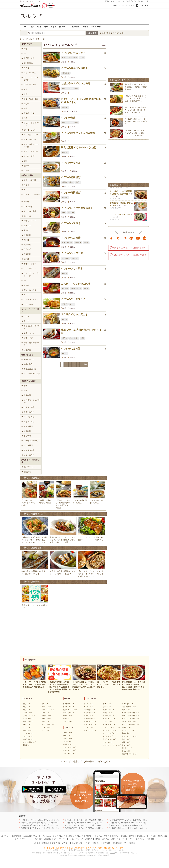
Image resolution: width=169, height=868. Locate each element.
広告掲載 (106, 843)
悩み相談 (39, 839)
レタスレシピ (68, 721)
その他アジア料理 (31, 441)
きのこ (26, 68)
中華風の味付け (30, 369)
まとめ (53, 27)
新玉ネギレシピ (68, 713)
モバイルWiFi (20, 839)
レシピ (71, 839)
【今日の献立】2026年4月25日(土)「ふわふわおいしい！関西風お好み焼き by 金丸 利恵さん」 (57, 825)
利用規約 (46, 843)
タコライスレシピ (109, 739)
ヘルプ (87, 843)
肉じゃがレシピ (90, 713)
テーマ (26, 321)
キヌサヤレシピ (68, 704)
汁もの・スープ (30, 221)
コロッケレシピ (108, 742)
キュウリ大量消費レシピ (131, 718)
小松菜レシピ (27, 745)
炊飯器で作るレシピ (129, 721)
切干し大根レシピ (48, 724)
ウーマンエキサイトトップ (124, 5)
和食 (26, 386)
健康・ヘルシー (30, 333)
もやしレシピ (27, 730)
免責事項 (132, 843)
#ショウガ (65, 152)
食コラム (63, 27)
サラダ (26, 185)
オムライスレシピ (109, 718)
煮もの (26, 230)
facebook (111, 238)
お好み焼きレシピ (90, 721)
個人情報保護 (77, 843)
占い (127, 1)
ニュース (80, 839)
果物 (26, 118)
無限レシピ (126, 742)
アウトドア (28, 338)
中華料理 (27, 395)
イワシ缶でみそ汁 (71, 349)
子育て (107, 1)
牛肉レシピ (27, 704)
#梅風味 (64, 182)
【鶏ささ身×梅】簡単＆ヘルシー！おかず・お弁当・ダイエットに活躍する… (136, 98)
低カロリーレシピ (128, 730)
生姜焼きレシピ (90, 710)
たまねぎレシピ (28, 718)
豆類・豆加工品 (30, 73)
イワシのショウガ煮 (72, 253)
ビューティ (121, 1)
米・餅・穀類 (29, 156)
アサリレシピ (68, 716)
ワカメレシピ (46, 727)
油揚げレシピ (46, 718)
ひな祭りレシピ (68, 741)
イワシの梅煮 (68, 118)
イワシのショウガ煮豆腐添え (77, 208)
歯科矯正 (105, 839)
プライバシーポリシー (61, 843)
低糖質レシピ (127, 727)
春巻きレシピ (108, 713)
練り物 (26, 104)
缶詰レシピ (126, 710)
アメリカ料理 (29, 450)
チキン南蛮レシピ (90, 724)
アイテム (98, 836)
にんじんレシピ (28, 736)
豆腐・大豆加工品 (31, 151)
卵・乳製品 (28, 63)
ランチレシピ (127, 748)
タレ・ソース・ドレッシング (32, 274)
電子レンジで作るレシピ (131, 724)
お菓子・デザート (31, 264)
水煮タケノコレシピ (70, 710)
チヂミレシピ (108, 736)
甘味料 (26, 171)
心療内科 (89, 836)
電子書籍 (150, 839)
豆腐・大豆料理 (30, 180)
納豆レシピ (46, 721)
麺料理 (26, 259)
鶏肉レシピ (27, 710)
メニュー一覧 (144, 1)
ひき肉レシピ (27, 713)
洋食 (26, 390)
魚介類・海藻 (29, 58)
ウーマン (63, 839)
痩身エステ (140, 839)
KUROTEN (17, 836)
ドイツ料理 (28, 426)
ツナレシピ (46, 730)
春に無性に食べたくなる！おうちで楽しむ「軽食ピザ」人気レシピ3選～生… (135, 133)
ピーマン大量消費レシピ (131, 716)
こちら (112, 853)
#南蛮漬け (65, 107)
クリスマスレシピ (69, 750)
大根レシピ (27, 724)
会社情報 (37, 843)
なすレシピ (27, 727)
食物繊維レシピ (127, 733)
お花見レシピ (68, 744)
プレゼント (134, 1)
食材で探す (106, 33)
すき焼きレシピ (90, 718)
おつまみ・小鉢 (30, 211)
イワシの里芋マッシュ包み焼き (78, 133)
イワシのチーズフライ (73, 53)
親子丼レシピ (89, 704)
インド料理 (28, 445)
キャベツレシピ (28, 721)
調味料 (26, 166)
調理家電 (27, 472)
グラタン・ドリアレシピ (112, 727)
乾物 (26, 89)
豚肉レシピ (27, 707)
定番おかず (28, 207)
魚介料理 (27, 249)
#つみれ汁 (78, 243)
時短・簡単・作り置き (32, 344)
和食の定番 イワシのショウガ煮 (78, 147)
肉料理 (26, 240)
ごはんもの (28, 304)
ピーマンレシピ (28, 733)
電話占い (115, 836)
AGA (132, 839)
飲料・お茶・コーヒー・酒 (32, 146)
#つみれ (86, 243)
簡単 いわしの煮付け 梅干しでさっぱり (81, 332)
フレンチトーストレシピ (112, 745)
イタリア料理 (29, 407)
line (131, 238)
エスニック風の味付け (32, 375)
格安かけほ (163, 836)
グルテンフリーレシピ (130, 736)
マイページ (96, 27)
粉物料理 (27, 235)
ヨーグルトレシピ (48, 710)
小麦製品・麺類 (30, 85)
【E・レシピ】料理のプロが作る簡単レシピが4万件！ (84, 762)
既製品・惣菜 (29, 113)
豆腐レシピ (46, 713)
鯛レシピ (66, 718)
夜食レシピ (126, 751)
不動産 (97, 839)
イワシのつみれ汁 (71, 238)
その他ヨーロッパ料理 (32, 401)
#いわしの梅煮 (74, 88)
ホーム (25, 27)
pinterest (145, 238)
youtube (138, 238)
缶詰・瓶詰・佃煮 (31, 99)
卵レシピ (45, 704)
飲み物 (26, 285)
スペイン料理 (29, 417)
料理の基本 (75, 27)
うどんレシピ (89, 727)
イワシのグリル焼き (72, 269)
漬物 (26, 108)
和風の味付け (29, 359)
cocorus (30, 839)
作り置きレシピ (127, 704)
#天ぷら (64, 319)
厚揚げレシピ (46, 716)
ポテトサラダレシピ (110, 733)
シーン (26, 316)
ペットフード (122, 839)
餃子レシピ (107, 707)
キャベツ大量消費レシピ (131, 713)
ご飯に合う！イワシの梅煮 (76, 84)
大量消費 (27, 350)
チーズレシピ (46, 707)
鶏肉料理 (27, 245)
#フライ (64, 58)
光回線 (153, 836)
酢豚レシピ (107, 704)
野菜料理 (27, 254)
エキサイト (144, 5)
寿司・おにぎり (30, 290)
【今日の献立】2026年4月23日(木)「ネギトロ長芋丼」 (130, 823)
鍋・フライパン (30, 467)
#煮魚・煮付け (74, 338)
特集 (39, 27)
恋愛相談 (48, 839)
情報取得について (119, 843)
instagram (125, 238)
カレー (26, 295)
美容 (113, 839)
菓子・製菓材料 (30, 140)
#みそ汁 (64, 353)
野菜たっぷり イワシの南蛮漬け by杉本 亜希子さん (81, 101)
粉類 (26, 94)
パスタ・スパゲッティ (32, 196)
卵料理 (26, 202)
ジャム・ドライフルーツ (32, 124)
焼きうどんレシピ (90, 730)
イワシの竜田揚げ (71, 193)
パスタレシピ (108, 721)
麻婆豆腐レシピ (108, 710)
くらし (113, 1)
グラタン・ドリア (31, 300)
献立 (33, 27)
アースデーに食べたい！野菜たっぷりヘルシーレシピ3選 (136, 121)
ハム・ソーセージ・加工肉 (32, 79)
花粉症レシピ (68, 739)
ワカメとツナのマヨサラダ (120, 216)
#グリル (64, 273)
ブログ (107, 836)
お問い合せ (96, 843)
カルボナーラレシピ (110, 730)
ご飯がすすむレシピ (129, 754)
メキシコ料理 (29, 455)
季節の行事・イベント (32, 327)
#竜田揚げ (65, 197)
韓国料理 (27, 431)
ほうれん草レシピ (29, 742)
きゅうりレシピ (28, 739)
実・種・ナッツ (30, 130)
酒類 (26, 161)
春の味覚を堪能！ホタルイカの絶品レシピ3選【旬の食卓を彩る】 (136, 87)
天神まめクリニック (75, 836)
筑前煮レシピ (89, 716)
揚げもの (27, 216)
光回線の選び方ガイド (32, 836)
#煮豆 (64, 213)
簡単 (46, 27)
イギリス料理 (29, 422)
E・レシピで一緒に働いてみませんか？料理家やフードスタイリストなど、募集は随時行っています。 (85, 848)
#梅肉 (71, 182)
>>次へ (84, 364)
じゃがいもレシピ (29, 716)
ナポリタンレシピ (109, 724)
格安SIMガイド (143, 836)
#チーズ (82, 58)
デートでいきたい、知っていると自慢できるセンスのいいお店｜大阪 (92, 825)
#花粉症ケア (73, 58)
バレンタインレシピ (70, 753)
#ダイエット (66, 258)
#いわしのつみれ (67, 243)
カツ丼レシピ (89, 707)
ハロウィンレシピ (69, 747)
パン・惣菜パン (30, 268)
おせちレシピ (68, 733)
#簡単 (83, 338)
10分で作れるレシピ (129, 707)
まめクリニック (59, 836)
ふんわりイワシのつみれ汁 (76, 284)
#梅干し (64, 88)
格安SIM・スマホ (127, 836)
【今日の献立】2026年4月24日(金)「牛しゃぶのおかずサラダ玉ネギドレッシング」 (97, 823)
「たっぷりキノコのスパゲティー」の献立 (29, 503)
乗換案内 (89, 839)
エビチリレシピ (108, 716)
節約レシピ (126, 739)
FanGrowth (47, 836)
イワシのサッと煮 (71, 163)
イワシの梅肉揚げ (71, 177)
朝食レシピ (126, 745)
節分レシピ (67, 736)
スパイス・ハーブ (31, 135)
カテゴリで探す (119, 33)
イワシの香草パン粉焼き (74, 68)
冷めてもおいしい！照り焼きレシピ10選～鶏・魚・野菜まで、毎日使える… (135, 110)
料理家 (85, 27)
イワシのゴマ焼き (71, 223)
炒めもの (27, 226)
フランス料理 (29, 412)
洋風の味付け (29, 364)
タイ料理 (27, 436)
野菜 (26, 49)
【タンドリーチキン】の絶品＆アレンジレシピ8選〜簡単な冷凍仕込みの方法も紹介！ (55, 820)
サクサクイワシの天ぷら (74, 315)
